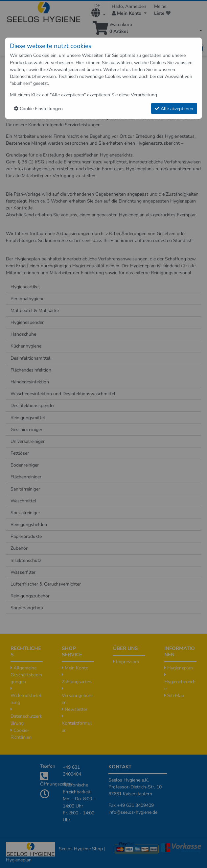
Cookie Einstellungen (38, 109)
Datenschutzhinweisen (33, 76)
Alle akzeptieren (174, 109)
